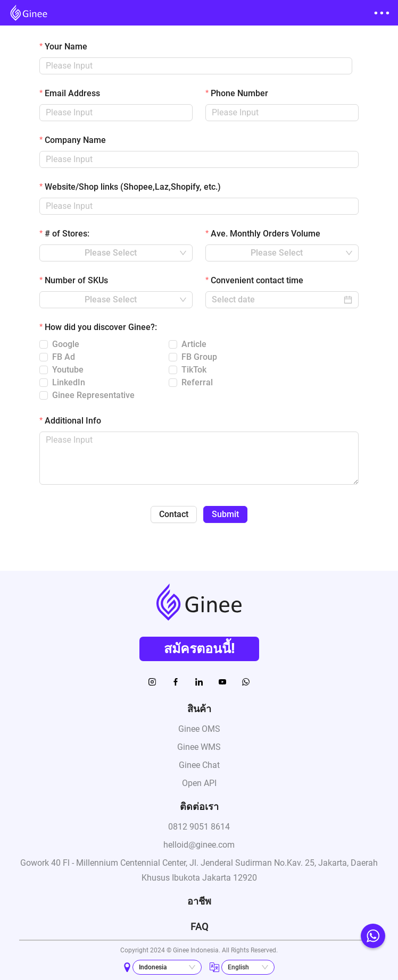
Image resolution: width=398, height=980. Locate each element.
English (238, 967)
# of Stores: (67, 234)
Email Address (72, 93)
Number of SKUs (76, 280)
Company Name (75, 140)
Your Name (66, 47)
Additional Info (73, 421)
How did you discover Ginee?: (101, 327)
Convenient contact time (257, 280)
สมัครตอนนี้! (199, 649)
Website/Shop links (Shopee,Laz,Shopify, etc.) (133, 187)
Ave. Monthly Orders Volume (266, 234)
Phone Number (239, 93)
